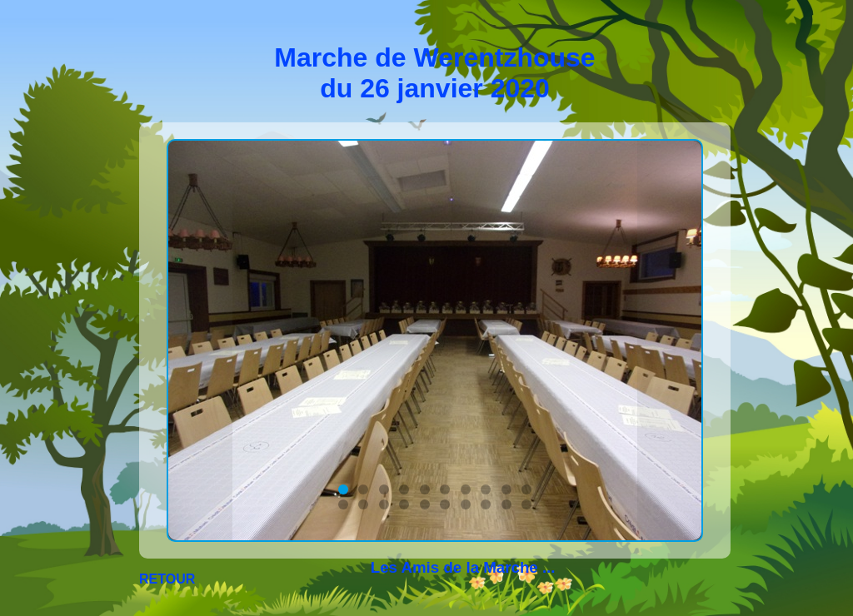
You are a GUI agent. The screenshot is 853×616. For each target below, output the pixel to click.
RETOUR (167, 579)
